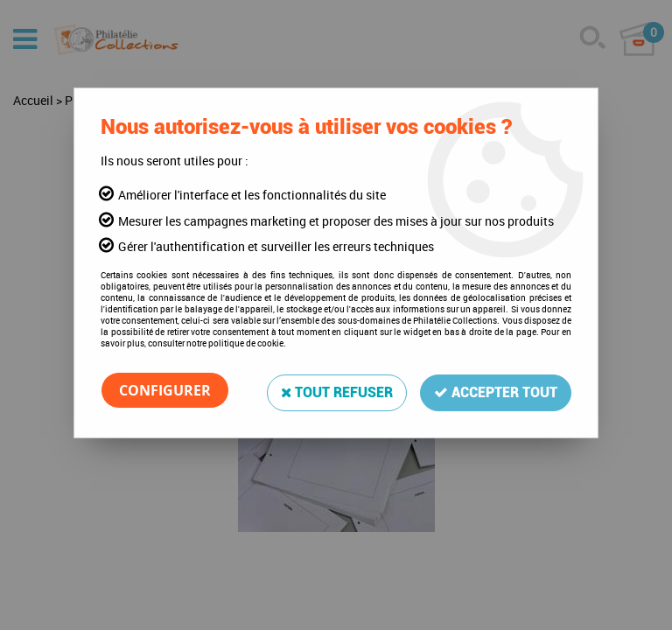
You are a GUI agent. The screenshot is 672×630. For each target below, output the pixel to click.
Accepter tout (496, 390)
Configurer (165, 390)
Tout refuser (336, 390)
